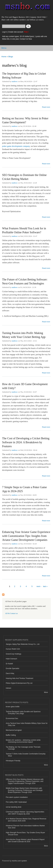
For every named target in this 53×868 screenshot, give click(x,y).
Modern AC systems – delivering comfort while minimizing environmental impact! (23, 741)
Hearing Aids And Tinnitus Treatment (20, 678)
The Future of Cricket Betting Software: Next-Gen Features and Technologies (25, 281)
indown (8, 688)
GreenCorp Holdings (13, 654)
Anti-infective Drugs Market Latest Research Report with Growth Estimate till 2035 (25, 840)
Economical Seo (12, 718)
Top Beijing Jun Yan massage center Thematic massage (23, 748)
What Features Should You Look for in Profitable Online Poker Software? (24, 230)
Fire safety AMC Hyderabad (16, 802)
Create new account (16, 32)
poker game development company (16, 146)
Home (4, 57)
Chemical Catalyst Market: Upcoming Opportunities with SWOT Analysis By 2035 (25, 813)
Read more (46, 107)
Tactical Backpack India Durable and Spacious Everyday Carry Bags (23, 713)
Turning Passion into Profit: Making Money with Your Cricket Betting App (24, 335)
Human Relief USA (13, 649)
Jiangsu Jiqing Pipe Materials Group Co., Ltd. (23, 644)
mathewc (15, 81)
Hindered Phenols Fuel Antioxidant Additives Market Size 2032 (25, 827)
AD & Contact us (11, 613)
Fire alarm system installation (17, 797)
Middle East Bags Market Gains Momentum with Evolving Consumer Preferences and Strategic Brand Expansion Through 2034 (24, 790)
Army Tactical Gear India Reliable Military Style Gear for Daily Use (27, 724)
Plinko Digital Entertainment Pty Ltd (19, 683)
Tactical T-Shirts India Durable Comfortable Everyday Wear (26, 755)
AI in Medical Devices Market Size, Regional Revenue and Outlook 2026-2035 (26, 820)
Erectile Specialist (13, 668)
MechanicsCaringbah (14, 730)
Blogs (11, 57)
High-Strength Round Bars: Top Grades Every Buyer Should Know (25, 834)
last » (45, 586)
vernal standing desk (14, 807)
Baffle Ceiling (11, 735)
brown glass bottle (13, 707)
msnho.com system (19, 861)
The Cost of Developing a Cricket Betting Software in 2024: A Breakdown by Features (26, 442)
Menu (4, 48)
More (46, 692)
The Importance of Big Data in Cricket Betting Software (24, 76)
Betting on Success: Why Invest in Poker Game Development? (25, 120)
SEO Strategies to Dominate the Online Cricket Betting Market (24, 177)
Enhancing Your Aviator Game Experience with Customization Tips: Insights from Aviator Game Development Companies (26, 536)
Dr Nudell (9, 664)
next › (39, 586)
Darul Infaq (10, 673)
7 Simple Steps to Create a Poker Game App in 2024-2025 (24, 489)
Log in (4, 32)
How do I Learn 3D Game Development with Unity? (25, 386)
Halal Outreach (11, 659)
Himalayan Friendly (13, 761)
